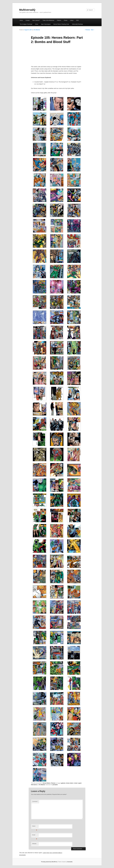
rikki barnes (34, 785)
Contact (28, 20)
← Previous (87, 30)
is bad (75, 783)
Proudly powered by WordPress (49, 862)
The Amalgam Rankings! (26, 24)
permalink (55, 785)
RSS (77, 20)
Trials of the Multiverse (48, 20)
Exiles (37, 24)
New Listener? (36, 20)
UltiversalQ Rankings (77, 24)
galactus (63, 783)
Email (35, 835)
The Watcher (37, 30)
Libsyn (72, 20)
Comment (35, 801)
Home (21, 20)
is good (79, 783)
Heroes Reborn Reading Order (61, 24)
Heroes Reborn (47, 783)
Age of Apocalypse (46, 24)
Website (34, 844)
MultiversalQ (27, 10)
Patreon (59, 20)
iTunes (66, 20)
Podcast (53, 783)
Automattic (70, 862)
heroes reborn (70, 783)
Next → (93, 30)
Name (35, 827)
